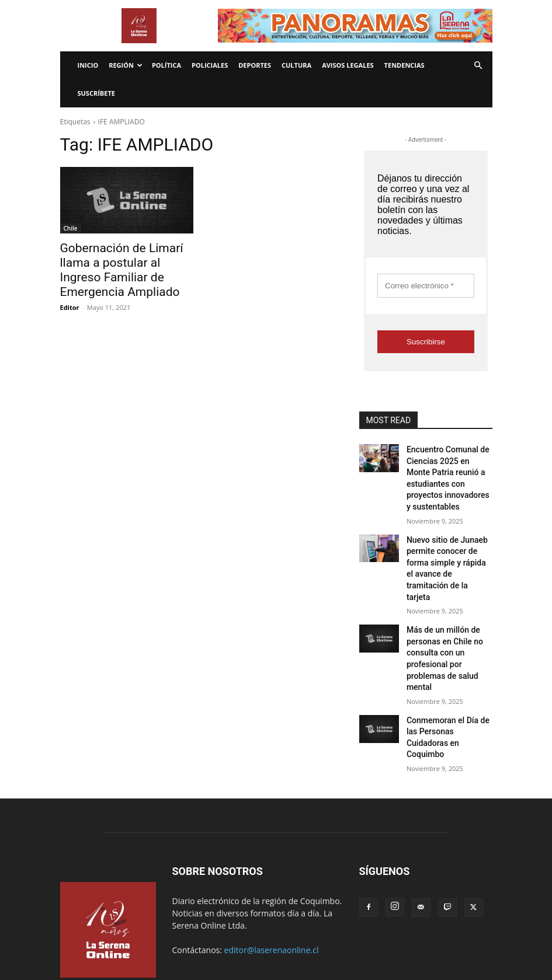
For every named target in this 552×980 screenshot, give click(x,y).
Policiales (210, 65)
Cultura (296, 65)
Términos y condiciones (254, 937)
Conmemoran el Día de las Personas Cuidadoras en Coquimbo (447, 661)
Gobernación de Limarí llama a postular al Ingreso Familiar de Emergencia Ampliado (124, 260)
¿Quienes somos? (409, 937)
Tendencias (405, 65)
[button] (478, 66)
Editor (70, 287)
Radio (197, 937)
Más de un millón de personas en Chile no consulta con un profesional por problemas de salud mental (448, 600)
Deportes (255, 65)
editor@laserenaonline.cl (272, 865)
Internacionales (153, 937)
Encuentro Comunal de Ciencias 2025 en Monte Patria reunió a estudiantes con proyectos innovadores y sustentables (449, 468)
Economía (103, 937)
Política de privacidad (337, 937)
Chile (71, 228)
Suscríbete (96, 93)
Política (166, 65)
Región (126, 65)
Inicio (88, 65)
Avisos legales (348, 65)
